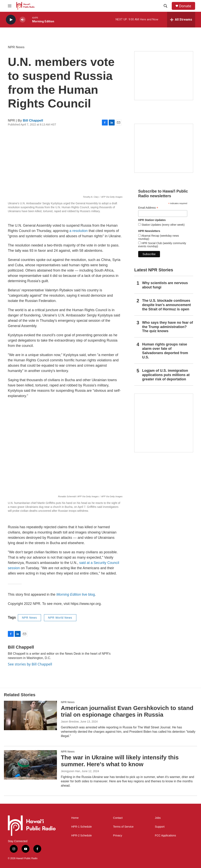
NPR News (16, 47)
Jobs (158, 818)
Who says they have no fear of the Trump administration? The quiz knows (168, 327)
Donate (185, 6)
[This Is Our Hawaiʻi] (164, 423)
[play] (11, 20)
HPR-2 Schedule (81, 836)
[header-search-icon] (165, 6)
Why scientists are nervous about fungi (165, 285)
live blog (76, 594)
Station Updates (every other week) (163, 225)
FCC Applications (165, 836)
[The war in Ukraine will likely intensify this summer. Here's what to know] (30, 765)
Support (160, 827)
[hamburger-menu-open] (10, 6)
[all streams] (181, 20)
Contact (118, 818)
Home (75, 818)
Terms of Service (123, 827)
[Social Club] (164, 148)
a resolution (79, 231)
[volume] (23, 20)
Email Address (148, 208)
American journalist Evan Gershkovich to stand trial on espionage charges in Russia (127, 711)
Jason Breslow (70, 722)
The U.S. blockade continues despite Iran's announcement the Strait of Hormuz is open (166, 305)
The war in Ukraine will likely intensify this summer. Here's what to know (120, 761)
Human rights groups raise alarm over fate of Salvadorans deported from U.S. (165, 351)
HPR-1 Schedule (81, 827)
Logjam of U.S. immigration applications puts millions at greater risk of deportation (166, 375)
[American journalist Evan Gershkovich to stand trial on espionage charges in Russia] (30, 715)
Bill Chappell (33, 120)
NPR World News (60, 618)
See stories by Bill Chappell (30, 664)
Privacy (118, 836)
